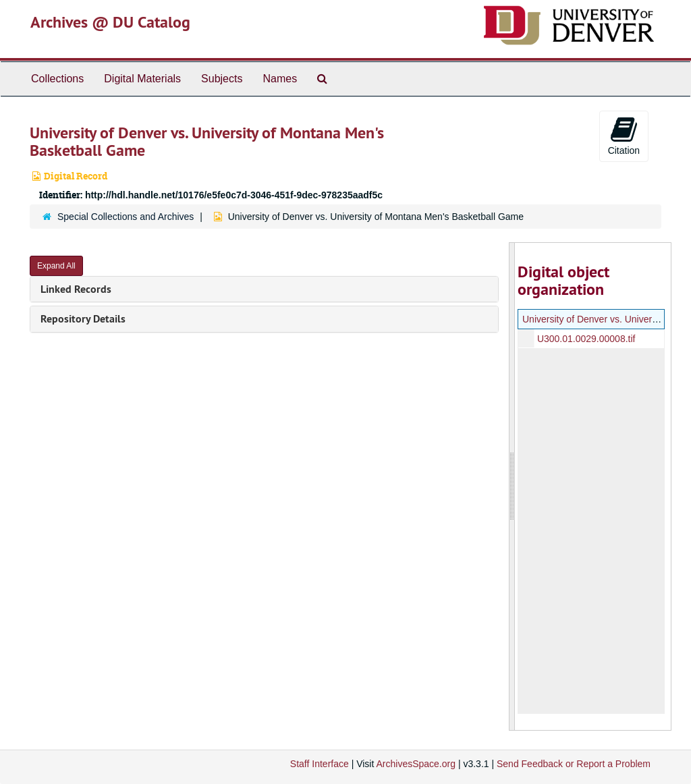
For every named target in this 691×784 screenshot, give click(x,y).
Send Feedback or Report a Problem (574, 764)
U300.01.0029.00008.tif (586, 339)
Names (280, 79)
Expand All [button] (56, 266)
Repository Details (83, 319)
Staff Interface (320, 764)
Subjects (222, 79)
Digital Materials (142, 79)
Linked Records (76, 289)
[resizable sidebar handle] (512, 486)
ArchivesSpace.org (416, 764)
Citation (624, 136)
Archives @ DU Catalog (110, 22)
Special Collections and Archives (126, 217)
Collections (57, 79)
